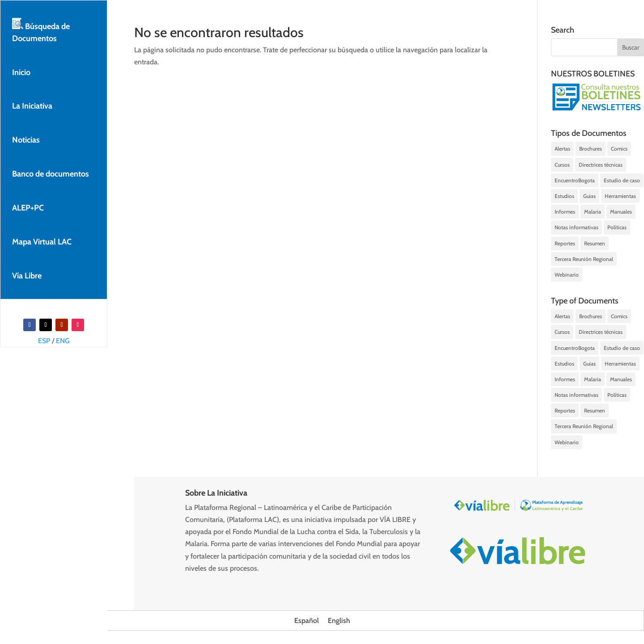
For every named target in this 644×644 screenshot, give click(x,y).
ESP (44, 341)
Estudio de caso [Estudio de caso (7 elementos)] (622, 180)
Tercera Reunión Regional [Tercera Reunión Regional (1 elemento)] (584, 259)
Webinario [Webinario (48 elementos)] (567, 275)
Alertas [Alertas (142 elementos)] (562, 149)
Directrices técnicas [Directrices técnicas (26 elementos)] (601, 165)
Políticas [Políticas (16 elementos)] (617, 227)
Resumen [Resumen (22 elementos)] (595, 243)
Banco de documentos (51, 174)
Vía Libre (27, 276)
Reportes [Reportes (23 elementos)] (565, 243)
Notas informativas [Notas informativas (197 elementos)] (576, 227)
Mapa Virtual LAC (42, 242)
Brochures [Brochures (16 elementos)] (591, 149)
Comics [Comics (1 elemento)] (619, 149)
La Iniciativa (32, 106)
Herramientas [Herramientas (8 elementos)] (620, 196)
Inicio (21, 72)
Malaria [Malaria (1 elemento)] (593, 212)
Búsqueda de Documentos (41, 31)
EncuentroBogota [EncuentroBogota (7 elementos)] (575, 180)
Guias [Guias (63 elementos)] (589, 196)
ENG (63, 341)
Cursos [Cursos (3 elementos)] (562, 165)
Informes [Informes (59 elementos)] (565, 212)
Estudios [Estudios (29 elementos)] (564, 196)
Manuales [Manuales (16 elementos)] (621, 212)
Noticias (26, 140)
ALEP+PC (28, 208)
